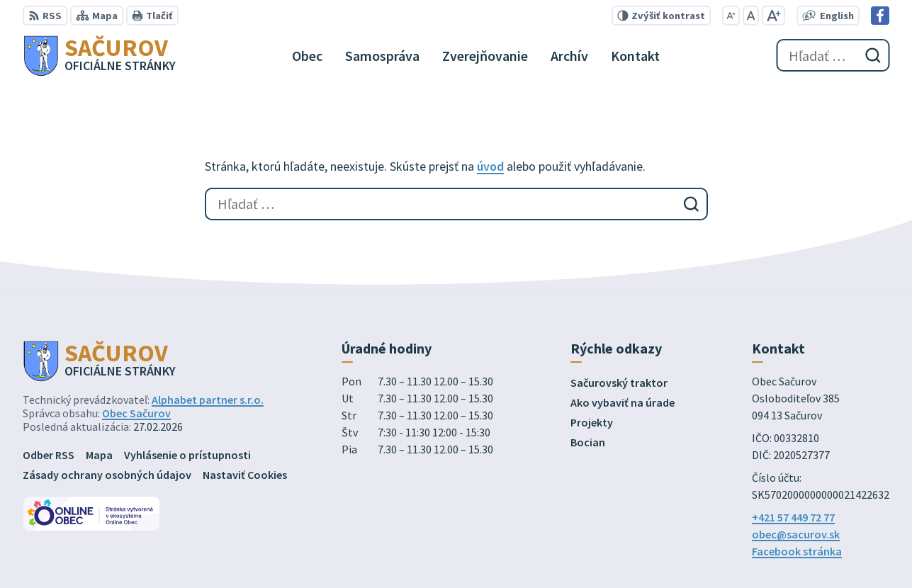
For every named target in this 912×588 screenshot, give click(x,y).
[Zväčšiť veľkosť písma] (773, 16)
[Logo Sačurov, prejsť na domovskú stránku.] (99, 55)
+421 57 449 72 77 (793, 517)
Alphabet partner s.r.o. (208, 400)
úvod (490, 166)
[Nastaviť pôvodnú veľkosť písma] (751, 16)
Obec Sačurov (136, 413)
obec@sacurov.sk (796, 534)
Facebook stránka (797, 551)
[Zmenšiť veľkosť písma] (731, 16)
